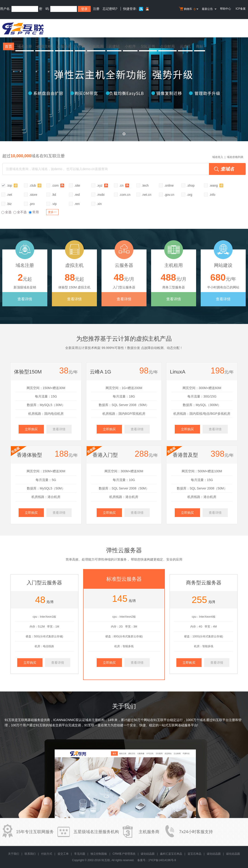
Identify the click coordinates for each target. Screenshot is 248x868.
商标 (200, 46)
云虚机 (185, 46)
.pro (32, 204)
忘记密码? (110, 9)
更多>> (52, 212)
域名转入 (218, 157)
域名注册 (25, 46)
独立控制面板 (99, 854)
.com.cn (125, 195)
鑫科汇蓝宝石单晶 (171, 854)
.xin (99, 204)
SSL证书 (148, 46)
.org (189, 195)
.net (9, 195)
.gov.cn (169, 195)
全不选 (20, 212)
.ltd (54, 195)
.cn (124, 185)
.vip (54, 204)
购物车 (189, 9)
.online (169, 185)
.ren (77, 204)
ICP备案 (241, 9)
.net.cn (147, 195)
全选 (6, 212)
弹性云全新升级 (124, 86)
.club (35, 185)
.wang (216, 185)
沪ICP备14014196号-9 (162, 860)
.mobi (101, 195)
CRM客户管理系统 (124, 854)
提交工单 (63, 854)
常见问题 (80, 854)
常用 (34, 212)
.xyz (102, 185)
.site (77, 185)
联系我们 (30, 854)
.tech (145, 185)
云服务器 (64, 46)
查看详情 (25, 299)
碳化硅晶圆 (148, 854)
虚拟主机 (44, 46)
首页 (8, 46)
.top (12, 185)
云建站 (114, 46)
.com (58, 185)
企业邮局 (167, 46)
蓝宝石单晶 (194, 854)
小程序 (130, 46)
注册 (96, 9)
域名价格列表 (235, 157)
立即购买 (31, 429)
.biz (9, 204)
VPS (80, 46)
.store (33, 195)
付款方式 (47, 854)
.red (77, 195)
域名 (203, 720)
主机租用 (96, 46)
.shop (191, 185)
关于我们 (14, 854)
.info (212, 195)
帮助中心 (225, 9)
